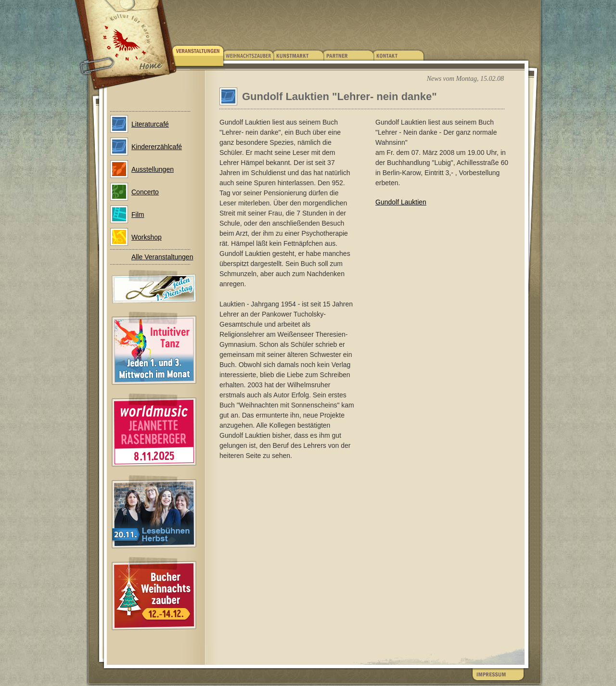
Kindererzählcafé (157, 147)
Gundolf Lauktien (401, 202)
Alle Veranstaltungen (162, 257)
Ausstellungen (153, 169)
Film (138, 215)
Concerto (145, 192)
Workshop (147, 237)
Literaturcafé (150, 124)
